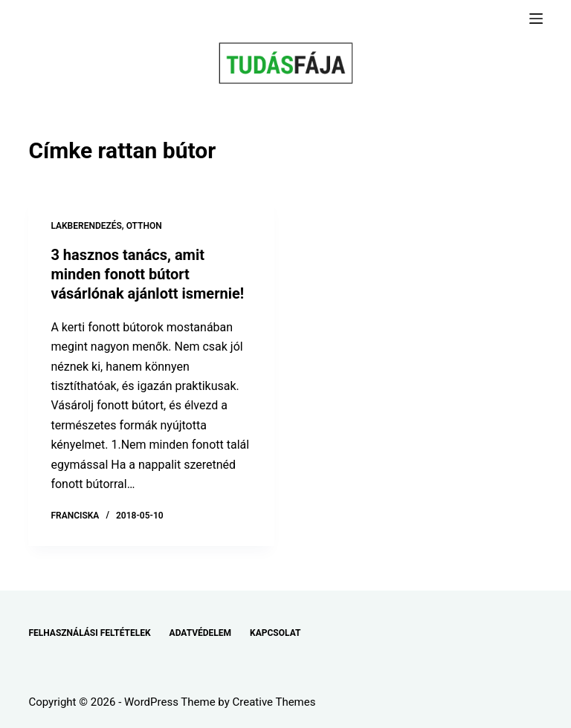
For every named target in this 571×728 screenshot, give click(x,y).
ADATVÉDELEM (201, 633)
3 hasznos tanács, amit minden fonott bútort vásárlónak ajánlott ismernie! (147, 274)
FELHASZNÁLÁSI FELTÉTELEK (89, 633)
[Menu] (536, 19)
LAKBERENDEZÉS (86, 226)
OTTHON (144, 226)
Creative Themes (274, 702)
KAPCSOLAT (275, 633)
